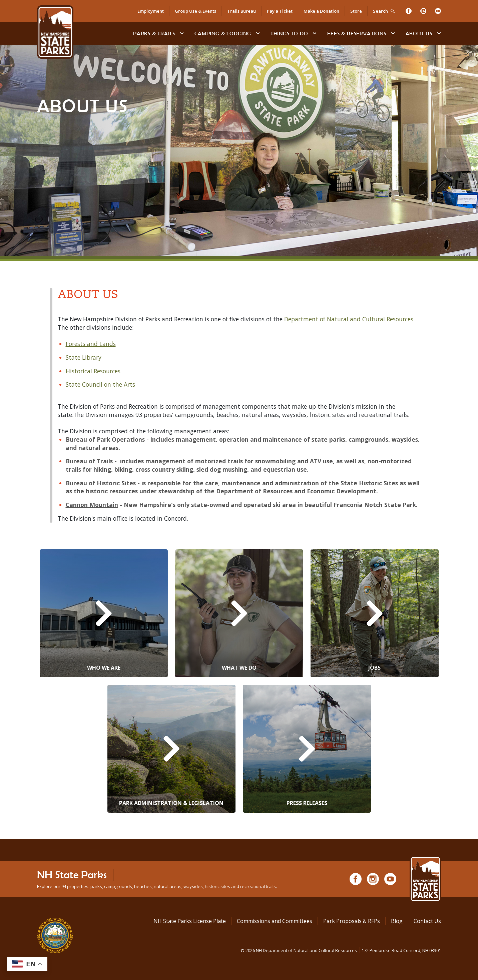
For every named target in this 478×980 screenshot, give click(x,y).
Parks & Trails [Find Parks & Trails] (154, 33)
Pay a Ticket (280, 11)
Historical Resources (93, 371)
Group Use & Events (195, 11)
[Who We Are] (104, 613)
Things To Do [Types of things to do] (289, 33)
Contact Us (427, 921)
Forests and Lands (91, 344)
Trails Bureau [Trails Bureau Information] (242, 11)
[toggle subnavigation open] (182, 33)
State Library (84, 357)
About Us (419, 33)
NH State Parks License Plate (190, 921)
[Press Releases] (307, 749)
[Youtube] (438, 11)
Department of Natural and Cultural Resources (349, 319)
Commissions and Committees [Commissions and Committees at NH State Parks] (275, 921)
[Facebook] (409, 11)
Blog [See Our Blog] (397, 921)
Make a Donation (321, 11)
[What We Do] (239, 613)
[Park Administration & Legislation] (171, 749)
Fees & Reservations (357, 33)
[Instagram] (423, 11)
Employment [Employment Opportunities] (151, 11)
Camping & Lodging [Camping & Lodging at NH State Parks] (223, 33)
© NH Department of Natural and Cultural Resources (341, 950)
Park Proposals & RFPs (352, 921)
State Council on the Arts (100, 384)
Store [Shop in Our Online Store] (356, 11)
